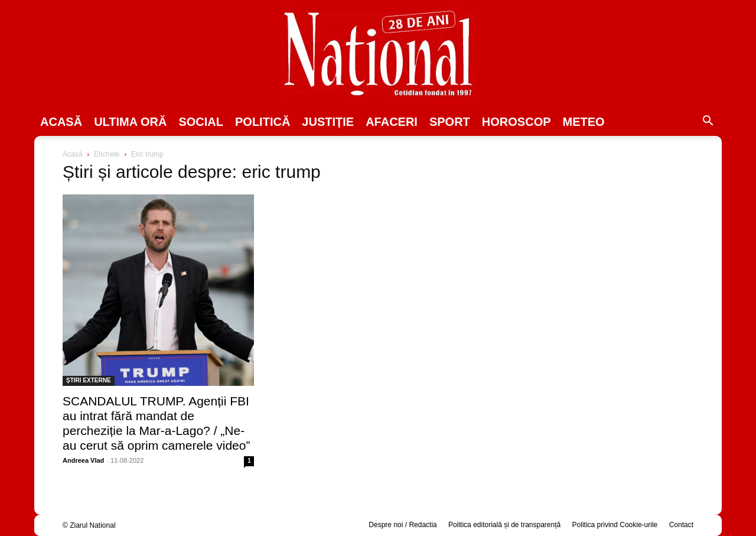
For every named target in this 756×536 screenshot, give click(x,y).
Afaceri (392, 122)
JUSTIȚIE (328, 122)
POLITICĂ (263, 122)
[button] (708, 122)
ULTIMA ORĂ (130, 122)
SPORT (450, 122)
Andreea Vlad (83, 460)
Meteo (584, 122)
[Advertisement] (598, 240)
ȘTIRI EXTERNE (89, 380)
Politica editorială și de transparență (504, 525)
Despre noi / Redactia (403, 525)
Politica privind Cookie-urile (615, 525)
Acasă (61, 122)
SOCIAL (201, 122)
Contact (681, 525)
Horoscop (517, 122)
